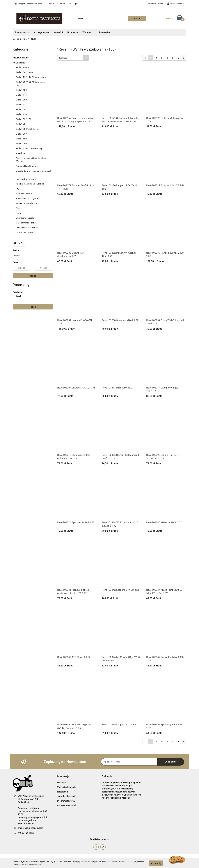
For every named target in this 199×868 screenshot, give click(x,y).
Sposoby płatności (66, 796)
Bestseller (105, 33)
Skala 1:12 (21, 105)
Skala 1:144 (21, 95)
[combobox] (73, 58)
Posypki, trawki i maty (26, 179)
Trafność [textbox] (63, 58)
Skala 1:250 (21, 114)
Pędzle (19, 208)
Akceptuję (156, 863)
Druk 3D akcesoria (24, 232)
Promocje (73, 33)
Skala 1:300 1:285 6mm (27, 129)
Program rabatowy (66, 801)
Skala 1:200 (21, 100)
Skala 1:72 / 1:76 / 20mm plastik (31, 77)
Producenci (22, 33)
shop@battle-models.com (30, 828)
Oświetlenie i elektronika (27, 228)
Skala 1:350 (21, 134)
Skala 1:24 (21, 109)
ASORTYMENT (21, 63)
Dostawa (61, 783)
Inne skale (20, 153)
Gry (17, 189)
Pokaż (33, 307)
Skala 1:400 (21, 139)
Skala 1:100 (21, 90)
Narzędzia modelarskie (27, 203)
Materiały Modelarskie (27, 223)
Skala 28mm (22, 67)
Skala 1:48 (21, 124)
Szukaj (33, 276)
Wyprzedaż (89, 33)
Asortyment (41, 33)
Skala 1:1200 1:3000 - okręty (29, 148)
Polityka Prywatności (67, 805)
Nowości (58, 33)
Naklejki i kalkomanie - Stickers (30, 184)
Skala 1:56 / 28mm (25, 72)
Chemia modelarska (26, 218)
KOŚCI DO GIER (24, 193)
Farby (19, 213)
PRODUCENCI (21, 58)
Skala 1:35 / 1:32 (24, 119)
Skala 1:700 (21, 144)
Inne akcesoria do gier (27, 198)
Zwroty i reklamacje (67, 787)
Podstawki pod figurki (27, 166)
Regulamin (63, 792)
